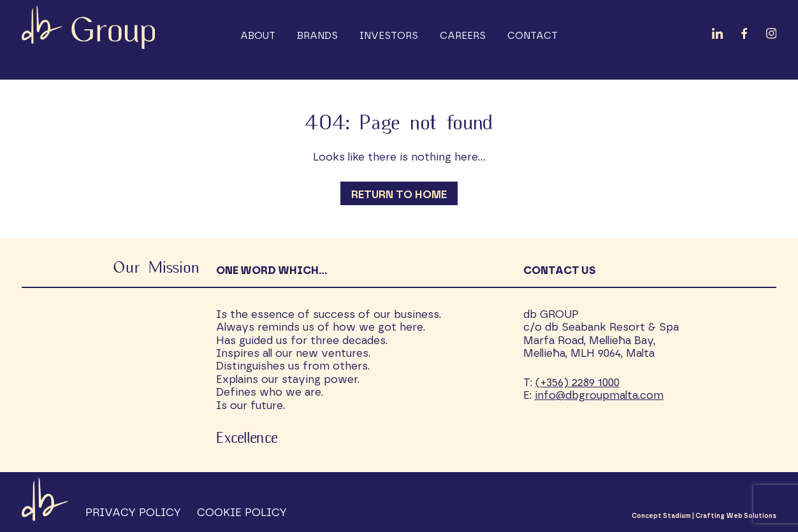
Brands (317, 36)
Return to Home (399, 195)
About (258, 36)
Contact (533, 36)
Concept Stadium (661, 516)
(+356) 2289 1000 (577, 383)
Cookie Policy (242, 513)
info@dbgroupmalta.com (599, 395)
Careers (463, 36)
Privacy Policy (133, 513)
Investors (389, 36)
